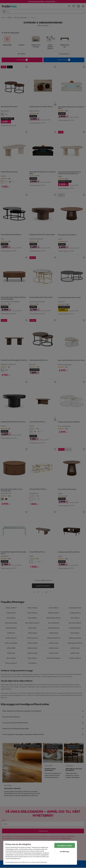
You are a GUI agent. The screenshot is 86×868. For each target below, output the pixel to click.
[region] (40, 853)
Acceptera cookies (65, 845)
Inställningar (65, 851)
